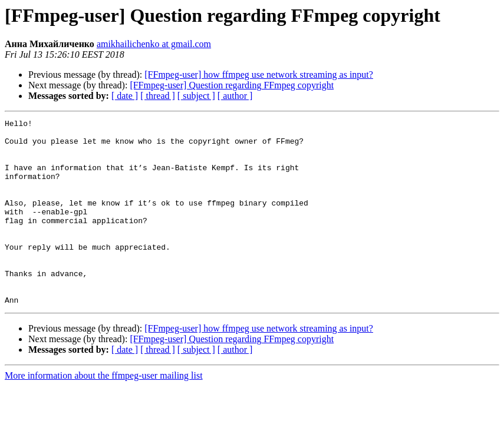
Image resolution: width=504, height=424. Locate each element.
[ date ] (125, 96)
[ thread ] (158, 96)
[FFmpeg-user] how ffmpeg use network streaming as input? (259, 74)
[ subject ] (196, 96)
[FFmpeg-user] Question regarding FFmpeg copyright (232, 85)
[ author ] (235, 96)
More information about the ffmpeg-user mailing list (104, 413)
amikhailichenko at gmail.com (154, 44)
